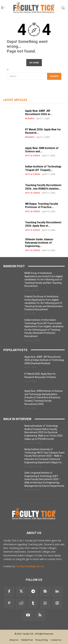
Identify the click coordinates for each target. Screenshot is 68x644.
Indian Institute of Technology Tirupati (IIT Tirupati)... (43, 168)
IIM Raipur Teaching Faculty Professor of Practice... (42, 205)
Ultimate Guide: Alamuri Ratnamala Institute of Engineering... (39, 243)
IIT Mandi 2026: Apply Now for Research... (43, 131)
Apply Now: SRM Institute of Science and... (42, 150)
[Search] (54, 76)
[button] (60, 8)
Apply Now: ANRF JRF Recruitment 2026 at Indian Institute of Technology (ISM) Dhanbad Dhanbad (44, 360)
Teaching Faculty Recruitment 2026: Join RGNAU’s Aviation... (43, 187)
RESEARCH (30, 119)
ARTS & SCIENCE (33, 156)
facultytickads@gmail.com (30, 566)
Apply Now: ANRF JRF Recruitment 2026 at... (39, 112)
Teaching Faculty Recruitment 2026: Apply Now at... (43, 224)
